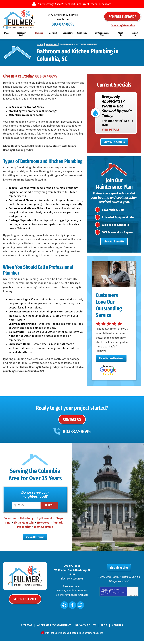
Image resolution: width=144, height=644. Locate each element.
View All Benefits (114, 245)
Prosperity (24, 530)
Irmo (8, 526)
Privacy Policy (113, 597)
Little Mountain (24, 526)
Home (40, 42)
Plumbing (52, 42)
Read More (105, 4)
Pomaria (58, 526)
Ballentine (10, 522)
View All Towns (35, 541)
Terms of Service (123, 597)
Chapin (60, 522)
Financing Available (123, 25)
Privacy (131, 599)
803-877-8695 (72, 21)
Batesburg (27, 522)
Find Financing (119, 572)
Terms (135, 599)
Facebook (72, 609)
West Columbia (44, 530)
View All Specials (114, 140)
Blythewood (44, 522)
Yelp (65, 609)
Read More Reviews (111, 362)
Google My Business (80, 609)
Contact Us (72, 423)
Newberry (43, 526)
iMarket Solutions (55, 636)
